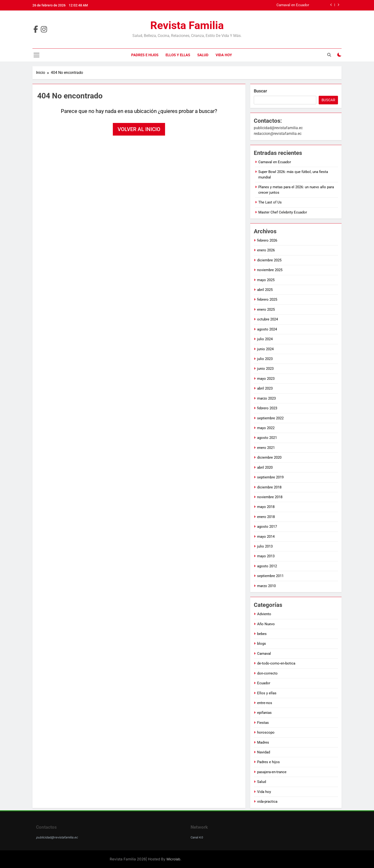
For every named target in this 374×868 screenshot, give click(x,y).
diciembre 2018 (269, 487)
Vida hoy (224, 55)
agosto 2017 (267, 527)
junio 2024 (265, 349)
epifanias (264, 713)
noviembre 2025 (270, 270)
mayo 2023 (266, 379)
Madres (263, 742)
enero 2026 (266, 250)
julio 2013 (265, 546)
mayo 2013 (266, 556)
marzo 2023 (266, 398)
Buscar (260, 91)
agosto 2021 (267, 438)
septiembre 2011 (270, 576)
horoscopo (266, 732)
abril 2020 (265, 467)
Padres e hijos (145, 55)
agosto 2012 (267, 566)
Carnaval (264, 654)
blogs (262, 644)
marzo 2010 (266, 586)
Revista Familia (187, 25)
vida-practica (267, 802)
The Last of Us (270, 202)
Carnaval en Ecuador (293, 5)
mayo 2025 (266, 280)
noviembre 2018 (270, 497)
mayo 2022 (266, 428)
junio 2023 (265, 369)
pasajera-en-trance (272, 772)
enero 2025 (266, 310)
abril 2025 (265, 290)
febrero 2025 (267, 299)
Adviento (264, 614)
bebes (262, 634)
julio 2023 (265, 359)
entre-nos (265, 703)
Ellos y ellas (178, 55)
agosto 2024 (267, 329)
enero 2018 (266, 517)
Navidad (264, 752)
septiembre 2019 (270, 477)
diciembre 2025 (269, 260)
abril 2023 (265, 388)
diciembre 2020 (269, 457)
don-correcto (267, 673)
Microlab (173, 859)
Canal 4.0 (197, 837)
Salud (203, 55)
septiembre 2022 (270, 418)
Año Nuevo (266, 624)
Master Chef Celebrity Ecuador (283, 212)
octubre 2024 (268, 319)
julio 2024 (265, 339)
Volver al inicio (139, 129)
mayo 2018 (266, 507)
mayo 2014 (266, 537)
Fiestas (263, 723)
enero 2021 (266, 448)
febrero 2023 (267, 408)
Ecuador (264, 683)
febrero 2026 (267, 240)
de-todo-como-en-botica (276, 663)
